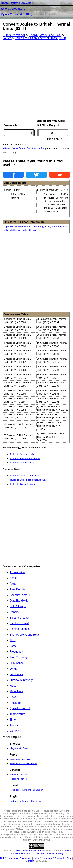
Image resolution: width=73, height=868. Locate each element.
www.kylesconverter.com (29, 851)
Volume (14, 731)
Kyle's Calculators (13, 9)
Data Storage (18, 606)
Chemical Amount (20, 595)
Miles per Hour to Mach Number (26, 790)
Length (14, 669)
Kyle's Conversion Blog (17, 14)
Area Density (18, 589)
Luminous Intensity (21, 680)
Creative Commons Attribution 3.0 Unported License (40, 852)
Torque (14, 725)
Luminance (16, 674)
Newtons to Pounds (20, 759)
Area (13, 584)
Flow (13, 640)
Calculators (26, 858)
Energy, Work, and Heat (24, 635)
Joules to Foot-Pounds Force (25, 458)
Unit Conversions (9, 858)
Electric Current (19, 623)
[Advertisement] (36, 80)
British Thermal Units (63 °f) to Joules (23, 149)
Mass (13, 686)
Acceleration (17, 572)
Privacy (60, 853)
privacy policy (22, 832)
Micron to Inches (18, 779)
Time (13, 720)
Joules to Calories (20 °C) (23, 463)
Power (14, 697)
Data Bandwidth (19, 601)
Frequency (16, 652)
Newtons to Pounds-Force (23, 764)
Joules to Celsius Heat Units (24, 476)
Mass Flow (16, 691)
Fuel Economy (18, 657)
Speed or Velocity (20, 708)
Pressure (15, 703)
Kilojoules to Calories (20, 748)
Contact (30, 861)
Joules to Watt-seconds (22, 454)
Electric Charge (19, 618)
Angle (13, 578)
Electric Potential (20, 629)
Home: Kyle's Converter (17, 3)
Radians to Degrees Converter (25, 801)
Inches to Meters (18, 775)
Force (13, 646)
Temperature (17, 714)
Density (14, 612)
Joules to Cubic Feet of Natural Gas (28, 480)
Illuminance (17, 663)
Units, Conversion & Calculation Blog (53, 858)
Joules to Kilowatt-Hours (22, 484)
